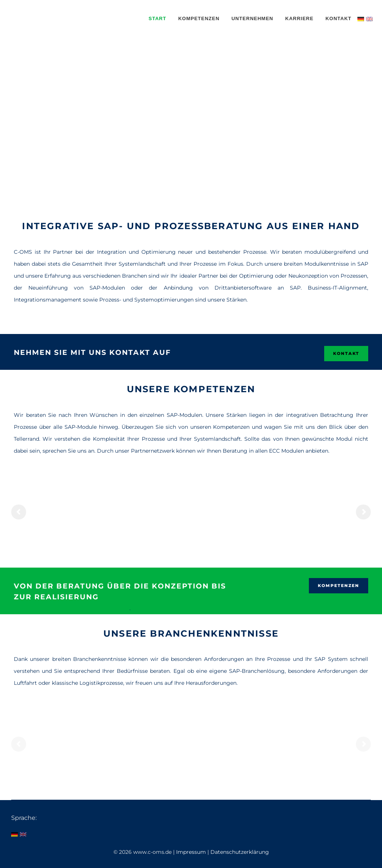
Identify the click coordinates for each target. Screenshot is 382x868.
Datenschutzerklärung (240, 852)
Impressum (192, 852)
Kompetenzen (339, 586)
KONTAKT (346, 353)
